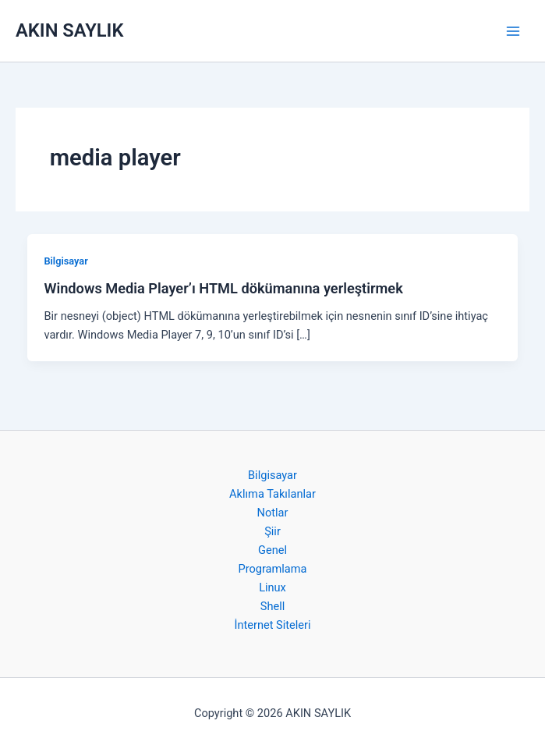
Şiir (272, 531)
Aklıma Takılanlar (272, 494)
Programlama (272, 569)
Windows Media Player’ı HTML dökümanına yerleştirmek (223, 288)
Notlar (273, 513)
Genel (272, 550)
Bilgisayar (65, 261)
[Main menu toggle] (513, 31)
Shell (273, 606)
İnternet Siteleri (272, 625)
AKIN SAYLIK (69, 30)
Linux (272, 587)
